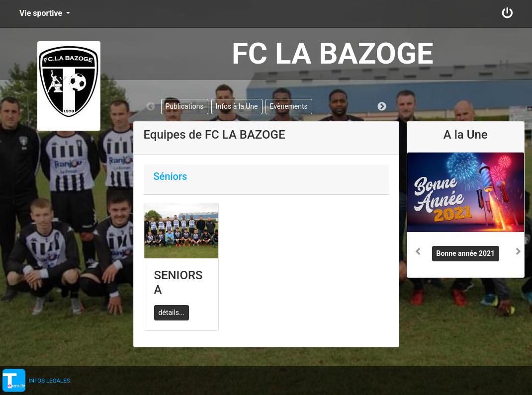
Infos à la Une (237, 106)
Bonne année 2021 (466, 253)
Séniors (171, 176)
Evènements (289, 106)
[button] (416, 203)
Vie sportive (42, 13)
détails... (172, 313)
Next (382, 107)
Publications (185, 106)
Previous (151, 107)
